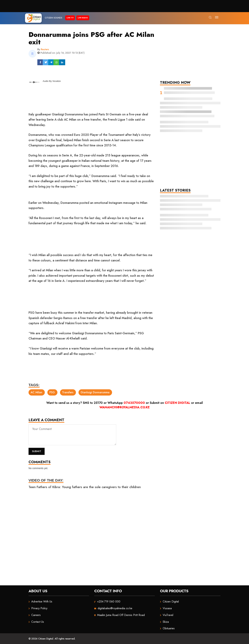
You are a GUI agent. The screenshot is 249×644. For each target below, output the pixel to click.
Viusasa (167, 608)
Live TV (70, 18)
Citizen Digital (177, 403)
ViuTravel (168, 615)
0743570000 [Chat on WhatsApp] (134, 403)
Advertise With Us (42, 602)
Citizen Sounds (54, 18)
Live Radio (83, 18)
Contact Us (38, 622)
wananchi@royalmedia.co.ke (125, 407)
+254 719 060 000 (109, 602)
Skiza (166, 622)
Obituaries (169, 628)
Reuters (45, 49)
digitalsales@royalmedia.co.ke (115, 608)
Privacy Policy (39, 608)
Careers (36, 615)
